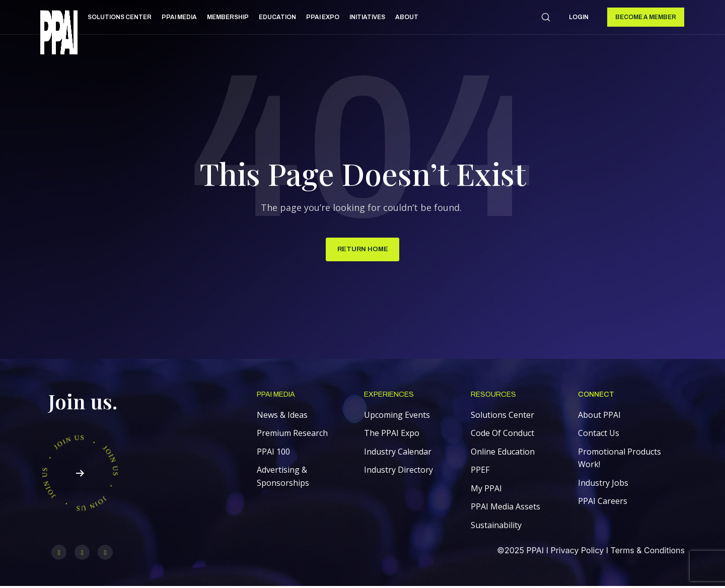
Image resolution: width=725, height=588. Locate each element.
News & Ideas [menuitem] (282, 416)
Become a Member (646, 17)
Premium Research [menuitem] (292, 435)
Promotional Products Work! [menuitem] (620, 460)
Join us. (83, 403)
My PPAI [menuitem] (486, 490)
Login (579, 17)
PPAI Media (179, 17)
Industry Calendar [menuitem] (398, 453)
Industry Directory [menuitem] (398, 472)
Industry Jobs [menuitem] (603, 484)
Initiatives (367, 17)
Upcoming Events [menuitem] (397, 416)
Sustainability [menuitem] (496, 527)
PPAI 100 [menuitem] (273, 453)
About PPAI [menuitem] (599, 416)
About (407, 17)
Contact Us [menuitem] (599, 435)
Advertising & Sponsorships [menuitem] (283, 478)
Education (277, 17)
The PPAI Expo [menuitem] (392, 435)
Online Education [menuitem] (503, 453)
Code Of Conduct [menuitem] (502, 435)
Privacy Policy (577, 552)
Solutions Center (120, 17)
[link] (59, 34)
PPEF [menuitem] (480, 472)
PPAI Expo (323, 17)
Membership (228, 17)
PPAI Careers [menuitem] (603, 503)
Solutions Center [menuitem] (502, 416)
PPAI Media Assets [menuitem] (505, 508)
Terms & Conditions (648, 552)
